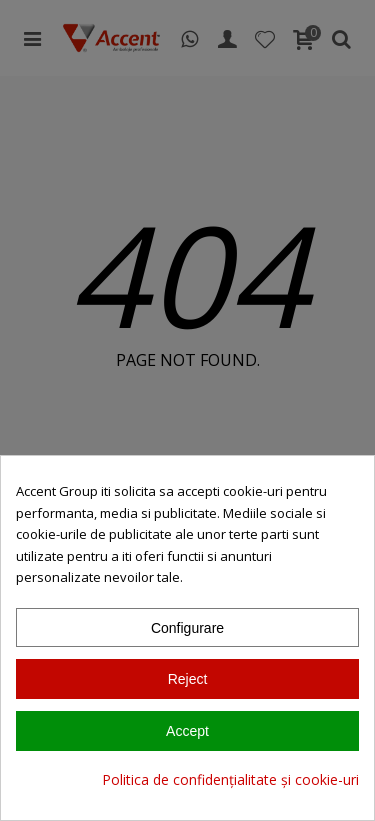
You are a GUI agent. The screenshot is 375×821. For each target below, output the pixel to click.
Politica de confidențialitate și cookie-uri (230, 779)
